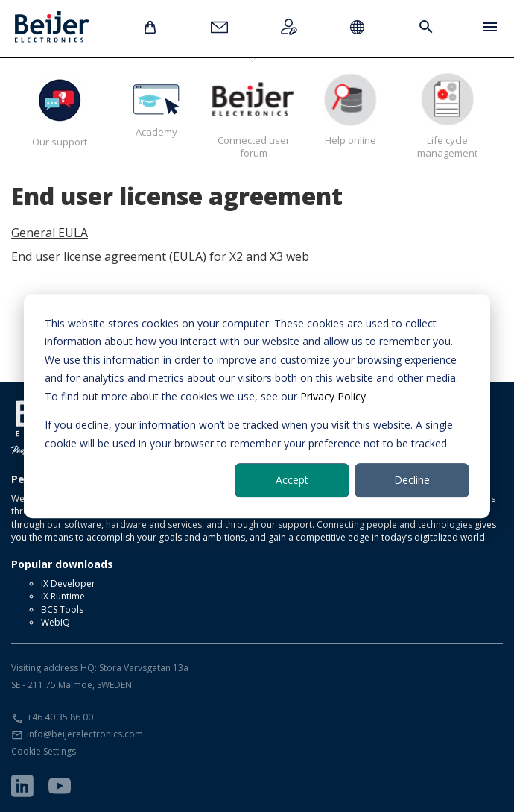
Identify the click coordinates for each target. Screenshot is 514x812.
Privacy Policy (333, 396)
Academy (156, 106)
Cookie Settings (44, 751)
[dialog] (257, 406)
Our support (60, 110)
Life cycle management (447, 116)
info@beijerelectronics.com (85, 734)
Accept (292, 480)
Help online (350, 110)
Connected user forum (253, 116)
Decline (412, 480)
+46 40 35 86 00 (60, 717)
